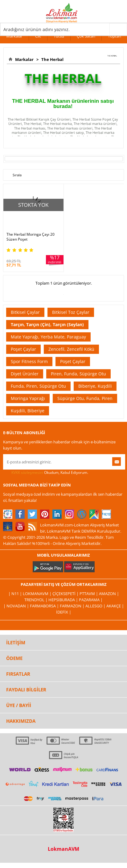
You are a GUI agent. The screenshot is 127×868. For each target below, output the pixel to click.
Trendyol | (36, 600)
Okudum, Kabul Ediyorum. (46, 473)
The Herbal (51, 59)
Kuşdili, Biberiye (28, 411)
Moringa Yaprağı (28, 398)
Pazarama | (91, 600)
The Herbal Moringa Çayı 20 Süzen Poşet (31, 237)
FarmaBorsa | (45, 606)
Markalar (14, 36)
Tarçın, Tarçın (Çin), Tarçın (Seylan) (47, 324)
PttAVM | (89, 594)
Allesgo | (96, 606)
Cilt (38, 36)
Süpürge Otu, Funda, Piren (85, 398)
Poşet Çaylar (23, 349)
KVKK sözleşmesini (27, 472)
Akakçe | (115, 606)
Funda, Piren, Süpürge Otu (38, 386)
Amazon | (109, 594)
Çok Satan (86, 36)
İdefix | (64, 612)
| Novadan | (17, 606)
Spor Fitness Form (29, 361)
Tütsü (59, 36)
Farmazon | (73, 606)
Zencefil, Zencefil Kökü (71, 349)
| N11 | (16, 594)
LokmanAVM (63, 849)
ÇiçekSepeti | (66, 594)
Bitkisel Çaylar (25, 312)
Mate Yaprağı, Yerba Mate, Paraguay (48, 337)
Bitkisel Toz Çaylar (71, 312)
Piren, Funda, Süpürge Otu (78, 374)
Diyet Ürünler (25, 374)
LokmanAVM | (38, 594)
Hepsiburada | (64, 600)
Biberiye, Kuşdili (95, 386)
